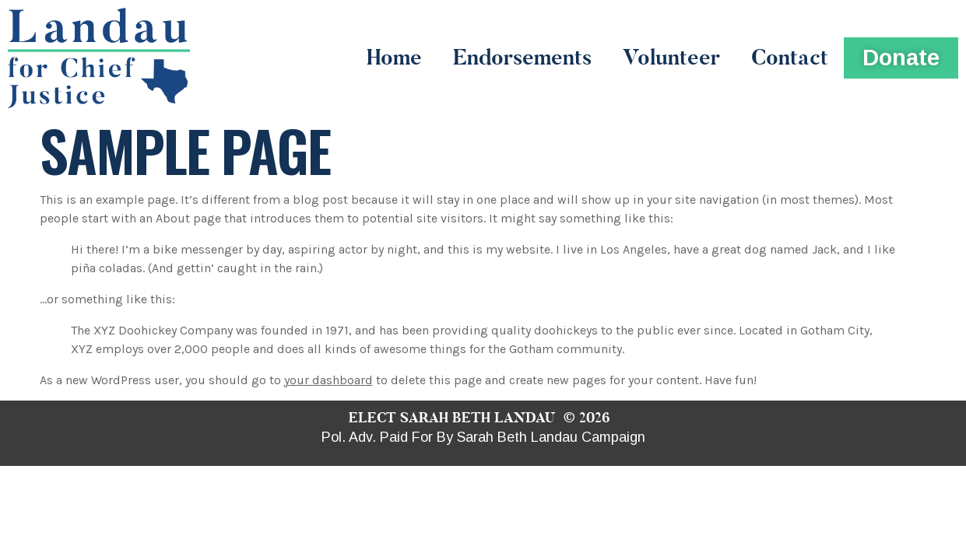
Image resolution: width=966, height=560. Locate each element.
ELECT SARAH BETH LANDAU (452, 418)
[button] (901, 58)
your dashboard (328, 380)
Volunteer (671, 57)
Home (394, 57)
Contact (790, 57)
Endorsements (522, 57)
